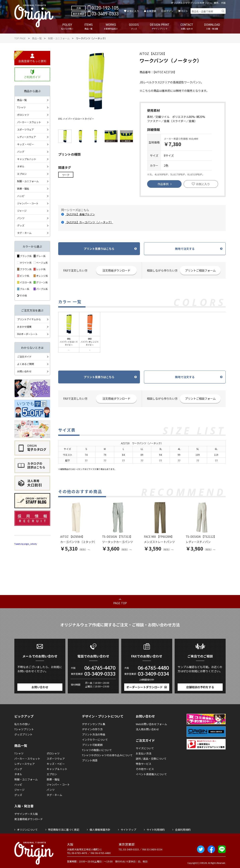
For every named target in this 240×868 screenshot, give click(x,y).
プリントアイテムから (29, 319)
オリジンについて (27, 830)
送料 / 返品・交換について (151, 759)
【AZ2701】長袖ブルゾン (80, 214)
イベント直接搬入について (151, 774)
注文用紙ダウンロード (116, 270)
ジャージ (22, 211)
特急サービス (144, 764)
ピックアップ (24, 716)
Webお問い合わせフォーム (151, 724)
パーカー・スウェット (29, 122)
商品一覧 (37, 38)
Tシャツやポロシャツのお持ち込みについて (107, 755)
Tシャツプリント (24, 729)
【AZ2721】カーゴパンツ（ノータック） (89, 222)
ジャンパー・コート (28, 203)
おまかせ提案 (24, 327)
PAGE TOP (120, 603)
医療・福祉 (23, 188)
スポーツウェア (26, 129)
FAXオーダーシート (27, 334)
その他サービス (145, 769)
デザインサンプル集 (94, 724)
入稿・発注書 (24, 806)
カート (185, 11)
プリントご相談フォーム (200, 270)
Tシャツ (21, 107)
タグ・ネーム (24, 233)
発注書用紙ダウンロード (29, 819)
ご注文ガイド (24, 356)
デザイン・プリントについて (103, 716)
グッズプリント (23, 734)
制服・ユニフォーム (59, 38)
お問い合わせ (24, 371)
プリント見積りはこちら (99, 249)
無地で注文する (185, 249)
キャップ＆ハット (27, 159)
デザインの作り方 (92, 729)
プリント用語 (90, 760)
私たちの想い (22, 724)
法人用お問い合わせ (147, 729)
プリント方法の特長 (94, 734)
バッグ (21, 152)
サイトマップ (128, 830)
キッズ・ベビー (26, 144)
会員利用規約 (183, 830)
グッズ (21, 225)
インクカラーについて (95, 740)
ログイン (169, 11)
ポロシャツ (23, 115)
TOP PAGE (20, 38)
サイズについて (145, 748)
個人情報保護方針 (100, 830)
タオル (21, 166)
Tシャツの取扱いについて (97, 750)
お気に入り (133, 11)
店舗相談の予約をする (200, 687)
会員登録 (151, 11)
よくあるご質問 (26, 364)
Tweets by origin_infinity (26, 544)
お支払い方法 (144, 753)
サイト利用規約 (156, 830)
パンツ (21, 218)
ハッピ (21, 196)
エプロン (22, 174)
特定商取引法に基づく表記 (64, 830)
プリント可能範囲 (92, 745)
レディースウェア (27, 137)
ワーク (66, 175)
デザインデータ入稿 (26, 814)
